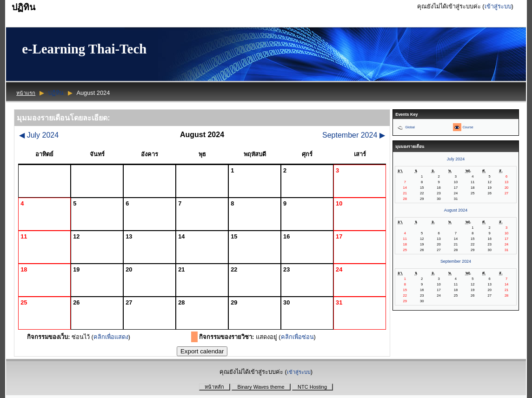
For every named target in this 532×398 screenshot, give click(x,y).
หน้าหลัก (214, 387)
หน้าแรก (26, 93)
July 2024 (39, 135)
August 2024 (456, 210)
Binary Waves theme (261, 387)
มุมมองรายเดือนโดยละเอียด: (63, 118)
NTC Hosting (312, 387)
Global (410, 127)
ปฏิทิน (56, 93)
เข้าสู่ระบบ (498, 6)
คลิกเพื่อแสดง (111, 337)
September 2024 (354, 135)
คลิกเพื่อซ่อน (297, 337)
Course (468, 127)
